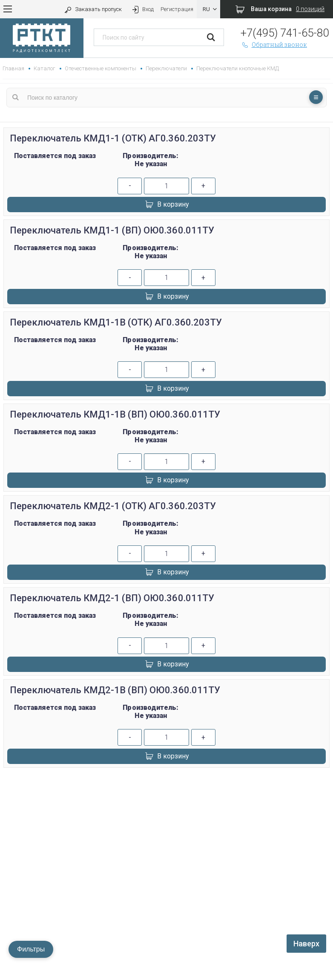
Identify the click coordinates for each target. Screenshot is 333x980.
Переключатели (166, 68)
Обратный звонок (274, 45)
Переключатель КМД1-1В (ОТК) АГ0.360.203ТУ (116, 322)
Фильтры (31, 949)
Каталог (44, 68)
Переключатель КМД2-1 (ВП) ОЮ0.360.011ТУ (112, 598)
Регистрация (177, 9)
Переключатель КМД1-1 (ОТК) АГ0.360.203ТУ (113, 138)
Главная (13, 68)
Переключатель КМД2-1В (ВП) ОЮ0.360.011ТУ (115, 690)
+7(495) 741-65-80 (285, 33)
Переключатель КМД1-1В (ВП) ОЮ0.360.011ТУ (115, 414)
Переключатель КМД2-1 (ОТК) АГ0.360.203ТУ (113, 506)
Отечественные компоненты (100, 68)
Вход (142, 9)
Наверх (306, 944)
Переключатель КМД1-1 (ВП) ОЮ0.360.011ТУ (112, 230)
